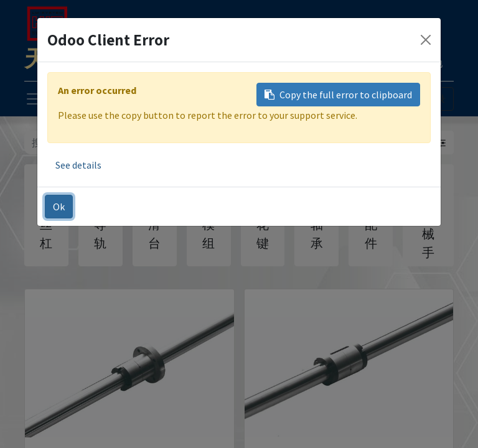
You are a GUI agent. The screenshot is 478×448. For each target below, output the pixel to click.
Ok (59, 207)
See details (78, 165)
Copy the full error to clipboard (338, 95)
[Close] (426, 40)
